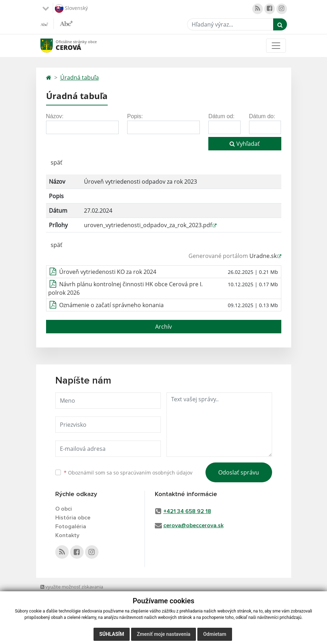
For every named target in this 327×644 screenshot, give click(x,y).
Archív (163, 327)
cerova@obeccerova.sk (193, 525)
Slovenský (71, 8)
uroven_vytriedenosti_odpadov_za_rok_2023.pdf (148, 225)
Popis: (135, 116)
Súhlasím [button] (112, 634)
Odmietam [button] (215, 634)
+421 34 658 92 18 (187, 511)
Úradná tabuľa (80, 77)
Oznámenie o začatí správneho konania (111, 305)
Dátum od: (221, 116)
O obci (64, 509)
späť (57, 162)
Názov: (55, 116)
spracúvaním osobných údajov (156, 473)
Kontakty (67, 535)
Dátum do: (262, 116)
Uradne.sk (263, 256)
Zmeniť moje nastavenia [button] (163, 634)
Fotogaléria (71, 527)
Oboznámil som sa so (128, 473)
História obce (73, 518)
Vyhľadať (245, 144)
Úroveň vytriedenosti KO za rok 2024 (108, 272)
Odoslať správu (239, 472)
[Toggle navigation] (276, 46)
